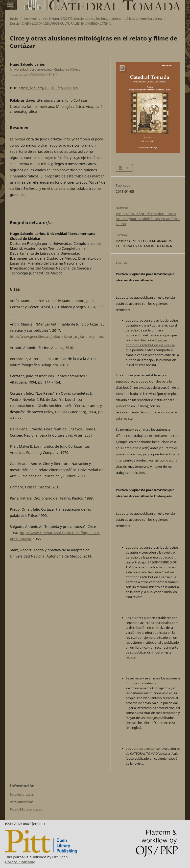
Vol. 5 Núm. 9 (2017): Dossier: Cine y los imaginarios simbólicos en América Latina (102, 19)
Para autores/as (22, 802)
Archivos (30, 19)
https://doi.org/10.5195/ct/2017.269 (48, 88)
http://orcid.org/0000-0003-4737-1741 (34, 75)
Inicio (14, 19)
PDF (126, 168)
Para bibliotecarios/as (26, 809)
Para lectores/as (22, 794)
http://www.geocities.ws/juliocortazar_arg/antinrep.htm (57, 337)
